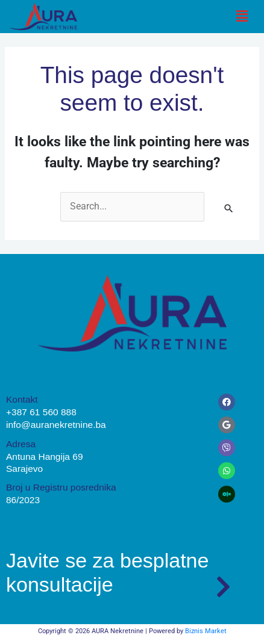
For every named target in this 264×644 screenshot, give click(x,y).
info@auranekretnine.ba (56, 425)
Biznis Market (206, 631)
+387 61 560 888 (41, 412)
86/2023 (23, 500)
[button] (242, 16)
